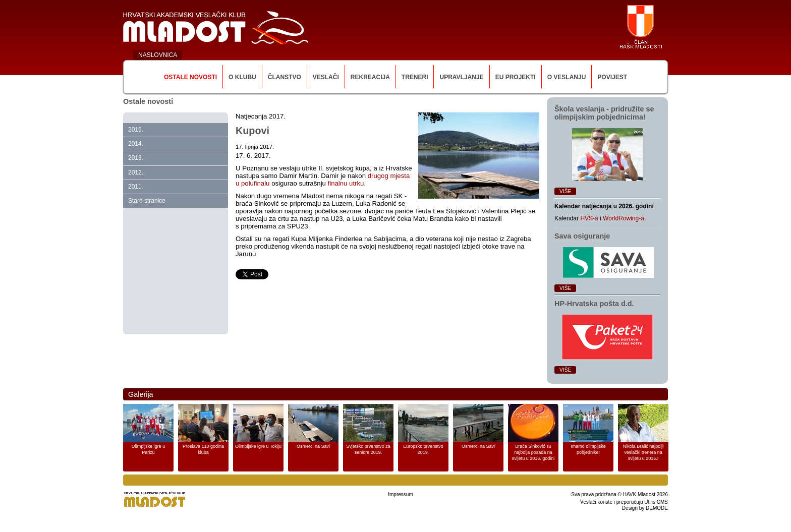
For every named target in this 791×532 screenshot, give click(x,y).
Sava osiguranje (582, 236)
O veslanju (567, 77)
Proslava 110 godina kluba (203, 449)
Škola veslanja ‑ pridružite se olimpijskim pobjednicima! (604, 113)
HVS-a (589, 218)
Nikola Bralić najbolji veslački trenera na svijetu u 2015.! (643, 452)
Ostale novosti (190, 77)
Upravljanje (461, 77)
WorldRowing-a (624, 218)
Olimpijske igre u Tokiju (258, 446)
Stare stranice (147, 201)
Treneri (415, 77)
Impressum (400, 494)
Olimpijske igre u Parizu (149, 449)
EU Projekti (516, 77)
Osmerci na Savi (313, 446)
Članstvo (285, 77)
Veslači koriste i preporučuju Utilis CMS (624, 502)
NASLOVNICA (158, 55)
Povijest (612, 77)
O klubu (242, 77)
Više (565, 191)
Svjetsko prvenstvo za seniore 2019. (368, 449)
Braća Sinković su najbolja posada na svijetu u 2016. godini (533, 452)
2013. (136, 158)
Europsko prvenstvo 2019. (423, 449)
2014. (136, 144)
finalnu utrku (346, 183)
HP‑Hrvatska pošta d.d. (594, 304)
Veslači (326, 77)
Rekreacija (370, 77)
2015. (136, 130)
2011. (136, 187)
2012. (136, 172)
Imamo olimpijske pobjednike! (588, 449)
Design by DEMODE (645, 508)
